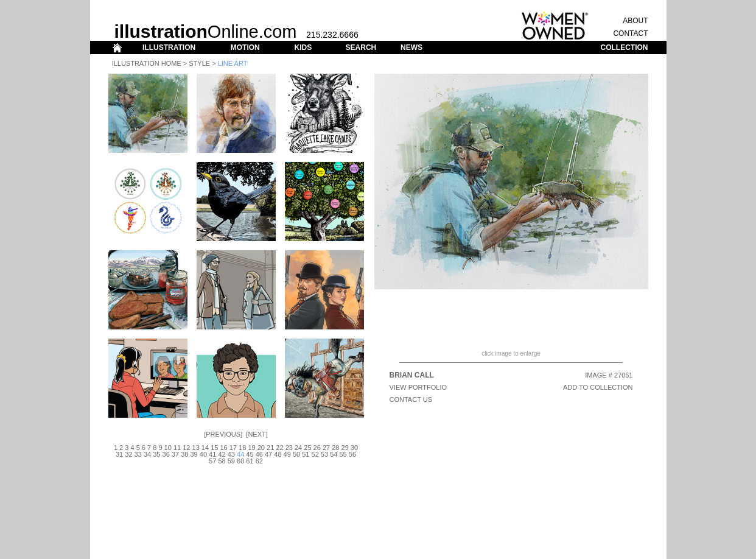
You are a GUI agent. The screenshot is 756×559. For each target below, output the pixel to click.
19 (251, 448)
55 (343, 454)
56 (352, 454)
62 (259, 461)
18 (242, 448)
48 (278, 454)
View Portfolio (418, 387)
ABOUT (635, 21)
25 (307, 448)
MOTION (245, 47)
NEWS (411, 47)
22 (279, 448)
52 (315, 454)
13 (196, 448)
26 (317, 448)
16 (223, 448)
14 (205, 448)
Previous (223, 434)
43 (231, 454)
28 (335, 448)
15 (214, 448)
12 (186, 448)
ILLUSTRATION (169, 47)
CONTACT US (411, 399)
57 (212, 461)
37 (175, 454)
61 (250, 461)
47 (268, 454)
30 (354, 448)
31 (119, 454)
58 (222, 461)
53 (324, 454)
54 (334, 454)
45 (250, 454)
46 (259, 454)
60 (240, 461)
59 (231, 461)
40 (203, 454)
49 (287, 454)
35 (156, 454)
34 (147, 454)
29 (345, 448)
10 (168, 448)
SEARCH (361, 47)
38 (184, 454)
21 (270, 448)
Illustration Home (147, 63)
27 (326, 448)
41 (212, 454)
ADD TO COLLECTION (598, 387)
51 (306, 454)
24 (298, 448)
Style (199, 63)
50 (296, 454)
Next (257, 434)
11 (177, 448)
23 (289, 448)
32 (128, 454)
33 (138, 454)
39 (194, 454)
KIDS (303, 47)
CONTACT (630, 33)
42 (222, 454)
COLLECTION (625, 47)
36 (166, 454)
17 (233, 448)
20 (261, 448)
